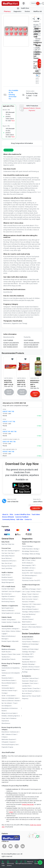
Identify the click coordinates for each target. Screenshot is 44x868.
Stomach (25, 627)
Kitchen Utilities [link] (16, 631)
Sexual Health (36, 696)
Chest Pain (25, 678)
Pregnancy (25, 604)
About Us (5, 515)
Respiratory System (7, 678)
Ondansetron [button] (8, 150)
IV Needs (4, 737)
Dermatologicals (6, 706)
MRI (23, 560)
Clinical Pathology (27, 546)
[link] (10, 3)
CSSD (3, 734)
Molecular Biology (35, 554)
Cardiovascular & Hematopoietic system (11, 674)
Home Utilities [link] (6, 631)
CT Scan (28, 560)
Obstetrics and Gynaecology (30, 644)
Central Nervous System (8, 680)
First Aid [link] (4, 589)
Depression (25, 681)
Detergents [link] (15, 629)
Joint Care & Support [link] (15, 592)
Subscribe (36, 508)
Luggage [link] (4, 634)
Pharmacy (7, 11)
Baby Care (11, 544)
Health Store (23, 8)
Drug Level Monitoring (28, 614)
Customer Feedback (22, 517)
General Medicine (27, 639)
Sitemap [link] (18, 864)
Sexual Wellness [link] (6, 558)
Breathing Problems (34, 691)
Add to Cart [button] (40, 64)
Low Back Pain (26, 686)
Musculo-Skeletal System (9, 683)
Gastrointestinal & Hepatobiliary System (11, 669)
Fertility (33, 592)
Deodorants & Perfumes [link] (9, 561)
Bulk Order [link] (3, 864)
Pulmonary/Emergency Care (10, 745)
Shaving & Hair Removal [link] (8, 566)
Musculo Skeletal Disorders (30, 609)
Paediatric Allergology (28, 664)
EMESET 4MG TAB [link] (8, 412)
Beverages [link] (5, 639)
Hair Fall (24, 691)
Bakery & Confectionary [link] (8, 636)
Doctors (28, 11)
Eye (3, 703)
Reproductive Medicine (29, 662)
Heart (39, 589)
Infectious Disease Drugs (9, 691)
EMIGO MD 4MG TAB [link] (9, 442)
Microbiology (26, 551)
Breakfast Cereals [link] (7, 577)
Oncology (4, 693)
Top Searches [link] (5, 657)
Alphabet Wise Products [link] (8, 659)
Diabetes (35, 597)
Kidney (38, 592)
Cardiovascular (14, 732)
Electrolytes (25, 629)
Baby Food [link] (4, 544)
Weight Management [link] (8, 582)
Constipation (26, 683)
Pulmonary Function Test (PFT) (31, 581)
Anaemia (25, 597)
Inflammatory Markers (35, 627)
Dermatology (26, 654)
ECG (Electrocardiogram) (29, 576)
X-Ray (33, 560)
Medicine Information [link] (8, 649)
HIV (30, 604)
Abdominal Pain (27, 696)
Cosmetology (26, 659)
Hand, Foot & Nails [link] (7, 568)
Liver (23, 592)
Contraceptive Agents (8, 688)
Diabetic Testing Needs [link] (8, 620)
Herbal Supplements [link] (8, 613)
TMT (33, 565)
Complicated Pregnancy (32, 669)
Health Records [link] (6, 652)
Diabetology (25, 647)
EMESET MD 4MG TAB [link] (10, 432)
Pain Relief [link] (11, 589)
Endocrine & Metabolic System (10, 698)
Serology (36, 549)
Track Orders (36, 515)
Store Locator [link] (17, 654)
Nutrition (17, 701)
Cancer (35, 599)
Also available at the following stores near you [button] (13, 95)
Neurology (32, 652)
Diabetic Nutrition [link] (7, 622)
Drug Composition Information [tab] (22, 143)
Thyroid (29, 594)
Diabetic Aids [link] (17, 622)
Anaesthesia (5, 732)
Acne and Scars (27, 693)
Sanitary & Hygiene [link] (14, 551)
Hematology (25, 554)
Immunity (29, 599)
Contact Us (28, 520)
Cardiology (25, 652)
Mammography (27, 565)
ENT (32, 654)
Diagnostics (18, 11)
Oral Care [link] (4, 553)
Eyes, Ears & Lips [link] (7, 563)
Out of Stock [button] (9, 392)
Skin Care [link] (4, 551)
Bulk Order (20, 520)
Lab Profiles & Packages (29, 589)
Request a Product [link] (7, 654)
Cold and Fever (34, 678)
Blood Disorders (27, 622)
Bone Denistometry (28, 570)
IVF (23, 669)
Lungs (28, 592)
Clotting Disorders (34, 612)
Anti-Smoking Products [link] (8, 602)
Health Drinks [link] (6, 575)
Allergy (24, 594)
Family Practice (27, 642)
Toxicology (25, 612)
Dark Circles (34, 683)
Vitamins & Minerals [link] (8, 611)
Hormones (5, 686)
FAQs (11, 515)
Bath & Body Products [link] (8, 556)
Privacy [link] (22, 864)
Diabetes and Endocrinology (30, 649)
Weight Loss (33, 681)
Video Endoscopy (27, 578)
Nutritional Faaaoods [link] (7, 580)
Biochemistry (34, 551)
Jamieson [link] (17, 613)
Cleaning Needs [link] (6, 629)
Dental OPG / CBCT (28, 573)
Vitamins (35, 594)
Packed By (27, 337)
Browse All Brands (8, 517)
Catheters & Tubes (11, 734)
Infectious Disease (27, 619)
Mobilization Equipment (8, 739)
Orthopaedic (5, 742)
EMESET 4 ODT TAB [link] (9, 422)
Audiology (25, 672)
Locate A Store (22, 515)
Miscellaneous (6, 723)
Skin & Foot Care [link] (6, 594)
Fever (30, 597)
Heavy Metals (26, 617)
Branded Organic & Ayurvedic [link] (10, 641)
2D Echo (32, 568)
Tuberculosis (37, 604)
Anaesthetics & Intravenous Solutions (10, 710)
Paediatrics (35, 642)
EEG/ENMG (25, 568)
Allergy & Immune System (9, 713)
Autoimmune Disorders (29, 624)
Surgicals (12, 742)
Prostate (32, 602)
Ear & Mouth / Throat (11, 703)
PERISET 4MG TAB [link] (8, 452)
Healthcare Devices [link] (7, 599)
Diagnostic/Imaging (7, 747)
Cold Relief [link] (5, 592)
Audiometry (38, 573)
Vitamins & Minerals (8, 701)
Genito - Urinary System (8, 696)
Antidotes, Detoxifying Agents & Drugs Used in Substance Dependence (11, 718)
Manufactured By (9, 337)
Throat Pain (36, 688)
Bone (24, 599)
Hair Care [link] (11, 553)
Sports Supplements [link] (7, 608)
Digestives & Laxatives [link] (8, 596)
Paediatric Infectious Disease (31, 667)
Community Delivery (9, 520)
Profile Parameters (27, 549)
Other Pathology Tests (28, 607)
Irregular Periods (27, 688)
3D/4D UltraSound (27, 563)
